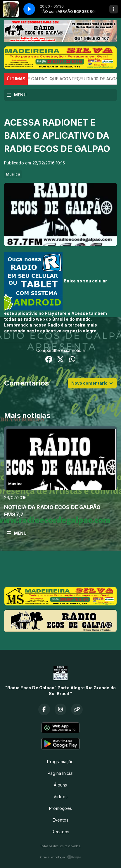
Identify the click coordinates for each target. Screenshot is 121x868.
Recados (61, 832)
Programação (60, 762)
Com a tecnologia (60, 857)
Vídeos (61, 797)
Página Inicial (61, 773)
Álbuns (60, 785)
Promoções (61, 808)
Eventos (61, 820)
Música (13, 174)
